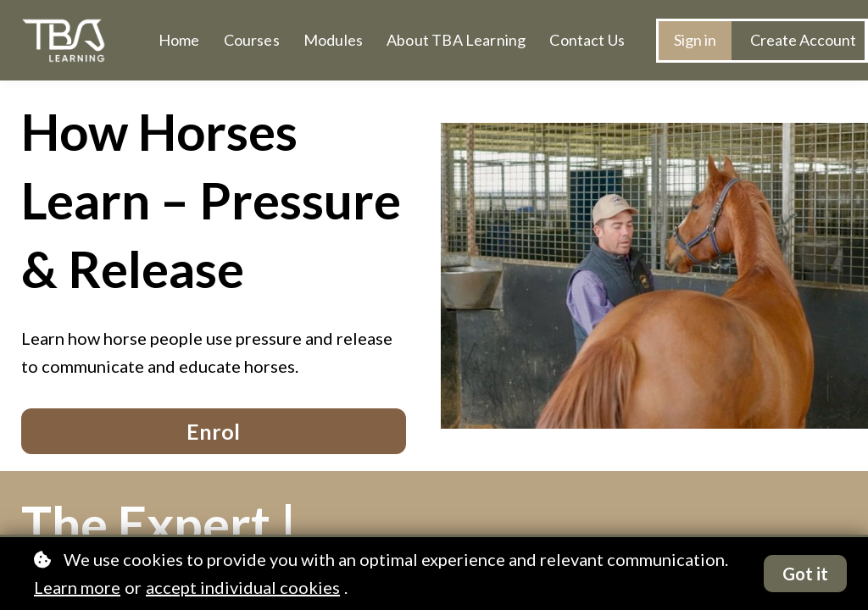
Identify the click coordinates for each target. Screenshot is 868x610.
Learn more (77, 587)
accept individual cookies (243, 587)
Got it (805, 574)
